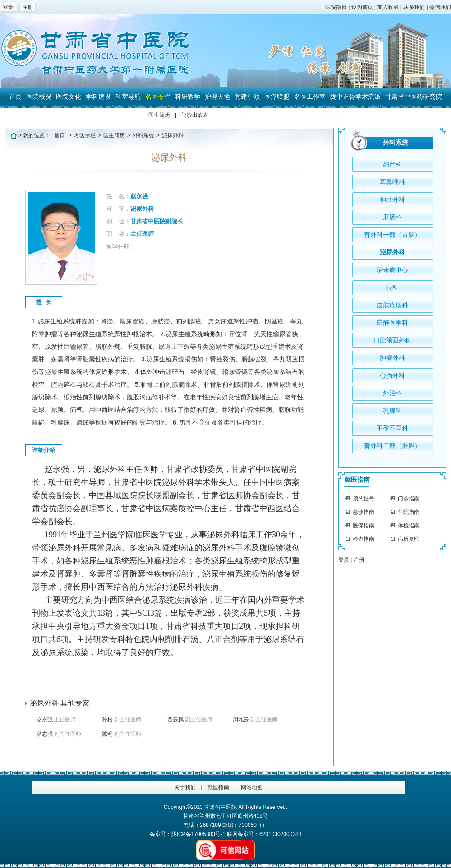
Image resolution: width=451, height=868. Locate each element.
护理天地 (217, 97)
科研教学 (188, 97)
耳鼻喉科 (392, 182)
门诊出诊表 (195, 115)
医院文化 (69, 97)
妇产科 (392, 164)
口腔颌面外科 (392, 340)
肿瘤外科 (392, 358)
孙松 (122, 720)
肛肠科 (392, 217)
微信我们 (440, 7)
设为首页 (362, 7)
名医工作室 (310, 97)
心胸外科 (392, 375)
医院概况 (39, 97)
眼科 (392, 287)
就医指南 (357, 480)
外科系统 (143, 135)
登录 (8, 7)
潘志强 (59, 734)
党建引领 (247, 97)
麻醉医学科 (392, 323)
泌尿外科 (173, 135)
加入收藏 (388, 7)
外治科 (392, 393)
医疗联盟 (277, 97)
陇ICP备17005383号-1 (198, 834)
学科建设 (98, 97)
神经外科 (392, 199)
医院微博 (336, 7)
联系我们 (414, 7)
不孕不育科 (392, 428)
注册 (28, 7)
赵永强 (56, 720)
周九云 (255, 720)
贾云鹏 (190, 720)
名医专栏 (158, 97)
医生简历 (159, 115)
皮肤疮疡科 (392, 305)
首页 (15, 97)
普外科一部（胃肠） (392, 235)
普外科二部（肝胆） (392, 446)
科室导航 (128, 97)
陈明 (122, 734)
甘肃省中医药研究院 (414, 97)
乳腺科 (392, 411)
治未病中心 (392, 270)
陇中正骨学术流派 (355, 97)
